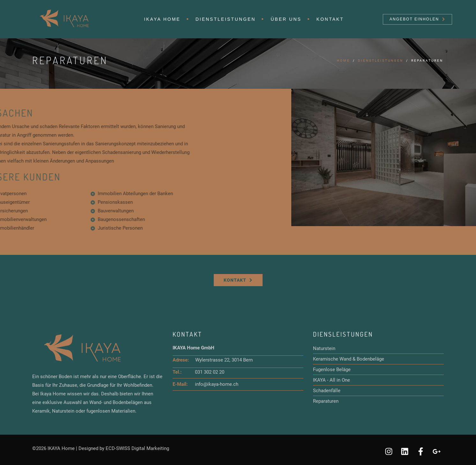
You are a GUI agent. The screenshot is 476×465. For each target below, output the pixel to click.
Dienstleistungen (226, 19)
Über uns (286, 19)
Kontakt (330, 19)
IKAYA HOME (162, 19)
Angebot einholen (417, 19)
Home (343, 61)
